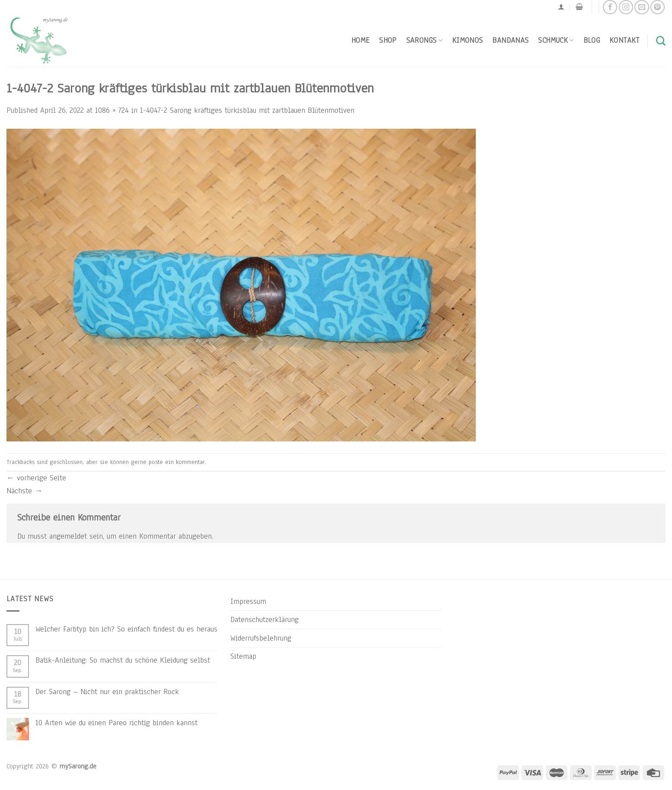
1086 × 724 (112, 110)
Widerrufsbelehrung (261, 638)
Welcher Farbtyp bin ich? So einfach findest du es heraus (126, 629)
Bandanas (510, 40)
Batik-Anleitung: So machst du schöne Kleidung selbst (123, 660)
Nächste (24, 491)
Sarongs (424, 40)
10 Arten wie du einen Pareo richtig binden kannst (116, 723)
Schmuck (556, 40)
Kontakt (624, 40)
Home (360, 40)
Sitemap (243, 656)
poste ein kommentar (177, 462)
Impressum (248, 601)
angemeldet (68, 536)
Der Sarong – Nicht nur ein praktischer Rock (107, 692)
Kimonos (468, 40)
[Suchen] (661, 41)
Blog (592, 40)
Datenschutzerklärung (264, 619)
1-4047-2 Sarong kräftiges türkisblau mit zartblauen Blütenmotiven (247, 110)
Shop (388, 40)
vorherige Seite (36, 478)
